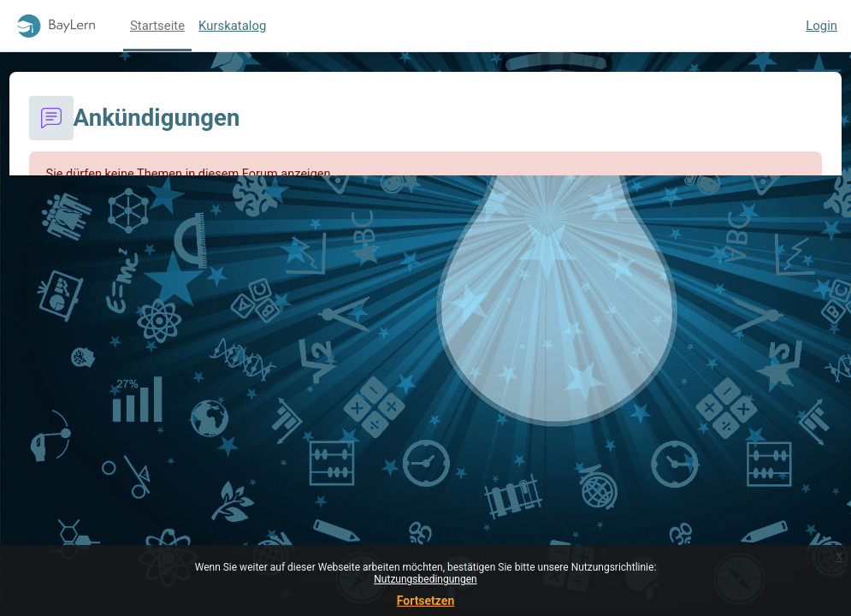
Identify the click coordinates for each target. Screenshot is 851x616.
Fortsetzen (426, 601)
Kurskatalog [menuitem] (232, 26)
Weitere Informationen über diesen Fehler (196, 207)
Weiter (425, 274)
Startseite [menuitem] (157, 26)
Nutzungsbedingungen (425, 579)
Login (821, 26)
